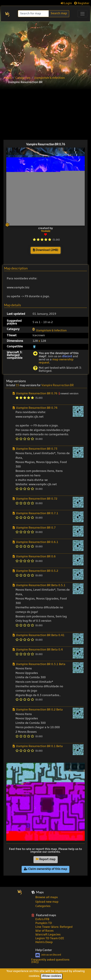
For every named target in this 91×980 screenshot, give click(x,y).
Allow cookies (52, 976)
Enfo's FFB (42, 919)
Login (66, 3)
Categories (23, 78)
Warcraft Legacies (48, 935)
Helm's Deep (44, 942)
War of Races (44, 931)
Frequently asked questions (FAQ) (50, 961)
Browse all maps (47, 897)
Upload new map (47, 902)
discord (67, 357)
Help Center (44, 950)
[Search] (34, 14)
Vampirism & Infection (50, 78)
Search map (59, 14)
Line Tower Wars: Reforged (54, 927)
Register (82, 3)
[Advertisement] (45, 47)
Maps (8, 78)
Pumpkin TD (44, 923)
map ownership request (56, 361)
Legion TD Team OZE (50, 939)
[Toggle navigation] (82, 14)
